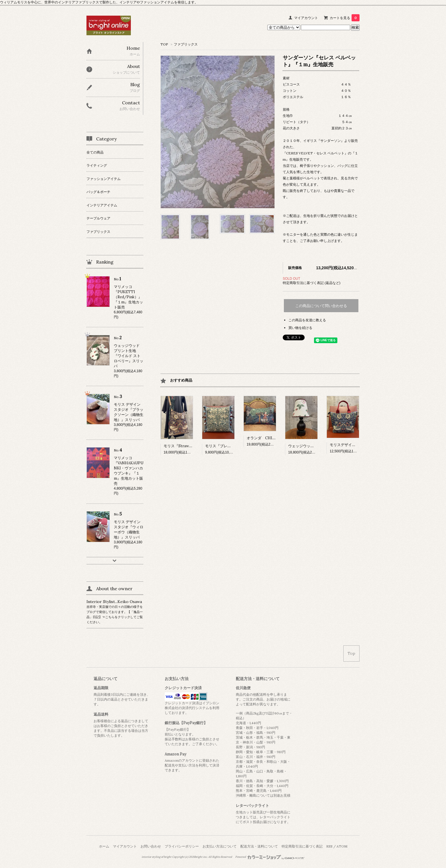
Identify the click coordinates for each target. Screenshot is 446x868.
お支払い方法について (220, 846)
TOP (164, 44)
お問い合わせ (151, 846)
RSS (329, 846)
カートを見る (345, 18)
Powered (270, 857)
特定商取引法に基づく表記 (302, 846)
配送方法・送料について (259, 846)
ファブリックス (186, 44)
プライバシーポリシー (182, 846)
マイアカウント (306, 18)
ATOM (342, 846)
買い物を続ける (300, 328)
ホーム (104, 846)
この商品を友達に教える (307, 320)
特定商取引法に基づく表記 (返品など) (312, 283)
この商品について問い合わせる (321, 306)
